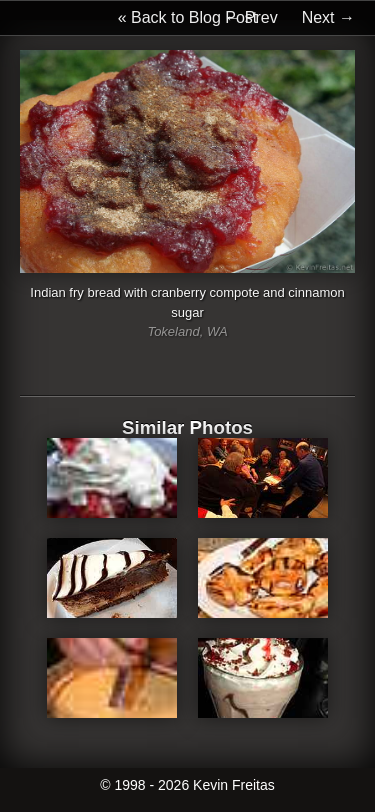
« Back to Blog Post (188, 17)
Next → (328, 17)
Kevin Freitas (234, 785)
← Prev (250, 17)
